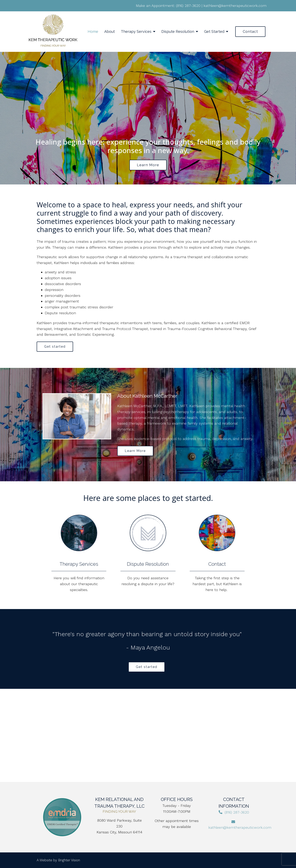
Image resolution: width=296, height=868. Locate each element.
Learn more (148, 165)
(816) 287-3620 (188, 6)
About (110, 31)
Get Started (214, 31)
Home (93, 31)
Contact (250, 31)
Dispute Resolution (178, 31)
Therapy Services (136, 31)
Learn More (135, 451)
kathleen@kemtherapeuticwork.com (235, 6)
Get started (55, 347)
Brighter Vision (69, 860)
